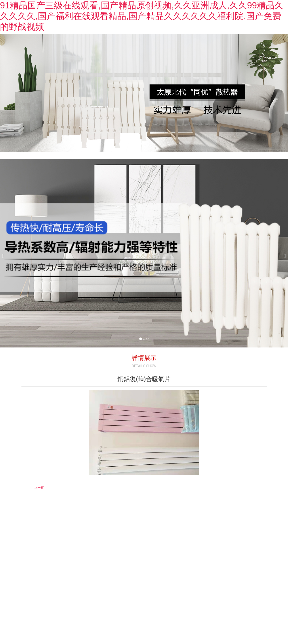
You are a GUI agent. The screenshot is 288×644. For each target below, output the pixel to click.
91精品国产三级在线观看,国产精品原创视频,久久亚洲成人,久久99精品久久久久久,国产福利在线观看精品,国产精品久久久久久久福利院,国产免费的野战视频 (142, 16)
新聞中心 (175, 56)
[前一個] (4, 286)
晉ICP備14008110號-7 (143, 599)
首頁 (125, 56)
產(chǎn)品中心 (202, 56)
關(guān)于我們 (149, 56)
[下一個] (284, 286)
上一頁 (39, 520)
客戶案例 (229, 56)
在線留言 (250, 56)
